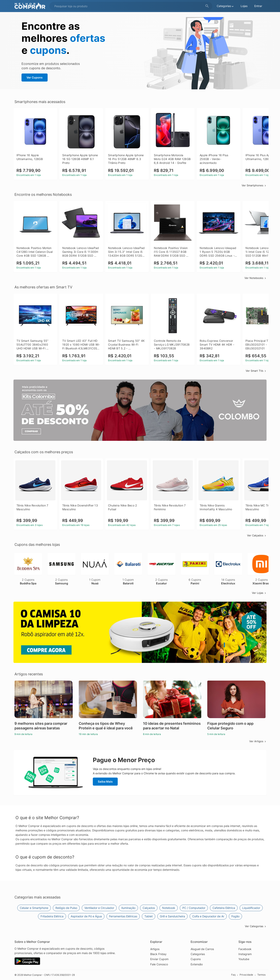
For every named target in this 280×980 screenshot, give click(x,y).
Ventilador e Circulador (99, 908)
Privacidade (246, 975)
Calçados (149, 908)
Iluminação (128, 908)
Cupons (196, 959)
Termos (261, 975)
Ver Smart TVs (256, 371)
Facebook (245, 949)
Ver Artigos (258, 741)
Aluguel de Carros (202, 949)
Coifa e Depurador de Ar (208, 916)
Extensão (197, 964)
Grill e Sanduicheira (172, 916)
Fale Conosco (159, 964)
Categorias (198, 954)
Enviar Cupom (159, 959)
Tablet (149, 916)
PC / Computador (194, 908)
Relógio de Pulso (66, 908)
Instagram (245, 954)
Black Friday (158, 954)
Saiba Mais (105, 781)
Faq (233, 975)
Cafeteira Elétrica (224, 908)
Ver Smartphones (254, 185)
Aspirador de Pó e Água (86, 916)
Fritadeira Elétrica (52, 916)
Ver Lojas (259, 593)
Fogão (235, 916)
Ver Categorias (256, 926)
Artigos (155, 949)
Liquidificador (251, 908)
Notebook (169, 908)
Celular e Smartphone (34, 908)
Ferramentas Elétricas (123, 916)
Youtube (244, 959)
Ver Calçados (257, 535)
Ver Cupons (35, 77)
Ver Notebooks (255, 278)
